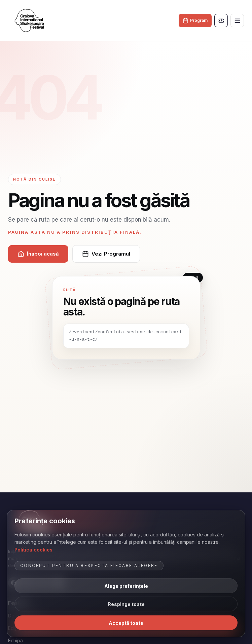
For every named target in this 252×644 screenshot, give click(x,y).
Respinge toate (126, 604)
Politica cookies (33, 550)
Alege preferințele (126, 586)
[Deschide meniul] (237, 21)
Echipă (15, 640)
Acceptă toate (126, 623)
